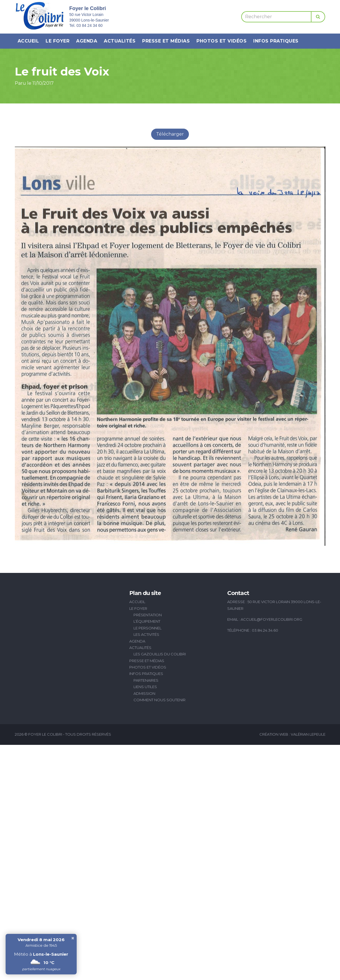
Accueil (28, 41)
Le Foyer (58, 41)
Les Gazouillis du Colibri (160, 654)
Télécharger (170, 134)
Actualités (120, 41)
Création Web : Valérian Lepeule (292, 734)
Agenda (87, 41)
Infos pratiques (276, 41)
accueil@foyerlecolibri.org (271, 619)
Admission (144, 693)
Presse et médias (166, 41)
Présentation (148, 615)
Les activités (146, 634)
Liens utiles (145, 687)
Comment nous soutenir (160, 700)
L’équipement (147, 621)
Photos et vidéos (221, 41)
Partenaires (146, 680)
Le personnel (147, 628)
